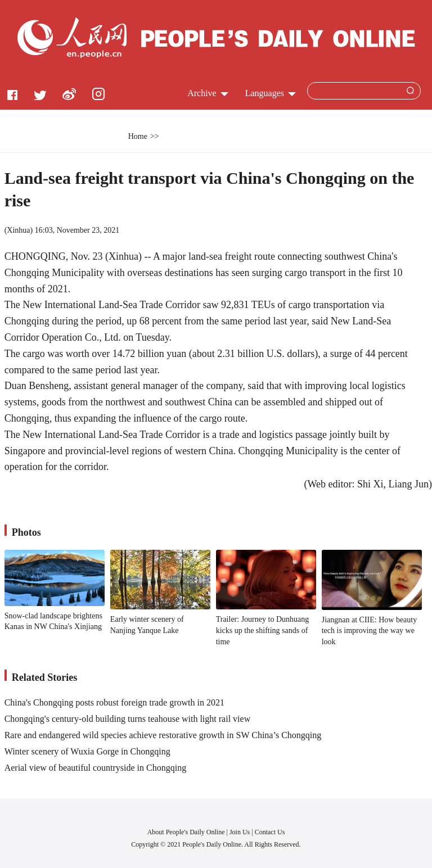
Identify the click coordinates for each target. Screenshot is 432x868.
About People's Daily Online (186, 832)
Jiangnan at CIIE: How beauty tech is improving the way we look (370, 631)
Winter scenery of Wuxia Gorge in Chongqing (87, 751)
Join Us (240, 832)
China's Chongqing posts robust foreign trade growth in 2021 (114, 702)
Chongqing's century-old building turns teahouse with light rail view (128, 719)
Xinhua (18, 230)
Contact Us (270, 832)
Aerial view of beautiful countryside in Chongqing (95, 768)
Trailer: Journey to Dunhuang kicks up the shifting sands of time (263, 630)
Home (138, 136)
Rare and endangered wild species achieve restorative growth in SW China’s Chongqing (163, 735)
